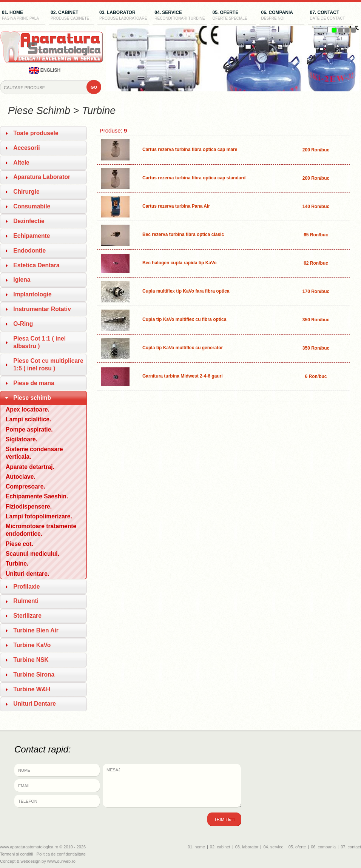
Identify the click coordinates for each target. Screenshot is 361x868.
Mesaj (172, 786)
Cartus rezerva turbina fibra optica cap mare (190, 150)
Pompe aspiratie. (29, 429)
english (45, 70)
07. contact (331, 16)
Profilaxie (26, 587)
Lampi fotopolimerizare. (39, 516)
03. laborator (123, 16)
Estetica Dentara (36, 265)
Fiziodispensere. (29, 506)
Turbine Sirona (34, 675)
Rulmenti (26, 601)
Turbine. (17, 564)
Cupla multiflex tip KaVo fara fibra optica (186, 291)
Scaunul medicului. (32, 554)
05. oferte (233, 16)
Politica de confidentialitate (61, 854)
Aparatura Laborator (42, 177)
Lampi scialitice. (28, 419)
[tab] (43, 133)
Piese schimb (32, 398)
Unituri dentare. (27, 574)
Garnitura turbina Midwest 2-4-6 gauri (183, 376)
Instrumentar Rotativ (42, 309)
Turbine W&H (32, 689)
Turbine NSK (31, 660)
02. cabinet (71, 16)
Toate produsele (36, 133)
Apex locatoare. (28, 409)
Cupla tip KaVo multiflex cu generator (183, 348)
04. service (180, 16)
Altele (21, 163)
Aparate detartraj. (30, 467)
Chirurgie (26, 192)
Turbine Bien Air (36, 630)
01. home (22, 16)
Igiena (22, 280)
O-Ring (23, 324)
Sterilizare (27, 616)
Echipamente (32, 236)
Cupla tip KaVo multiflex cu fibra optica (184, 319)
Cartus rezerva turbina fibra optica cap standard (194, 178)
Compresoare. (25, 486)
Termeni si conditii (16, 854)
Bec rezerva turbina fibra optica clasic (183, 234)
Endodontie (29, 251)
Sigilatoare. (22, 439)
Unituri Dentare (35, 704)
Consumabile (32, 206)
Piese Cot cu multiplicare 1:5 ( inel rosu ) (48, 365)
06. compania (282, 16)
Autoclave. (21, 477)
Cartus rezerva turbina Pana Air (176, 206)
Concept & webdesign (20, 861)
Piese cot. (19, 544)
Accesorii (26, 148)
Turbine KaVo (32, 645)
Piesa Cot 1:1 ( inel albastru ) (39, 342)
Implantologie (32, 294)
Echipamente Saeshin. (37, 496)
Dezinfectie (29, 221)
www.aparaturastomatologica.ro (29, 847)
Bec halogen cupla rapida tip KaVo (179, 263)
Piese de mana (34, 383)
